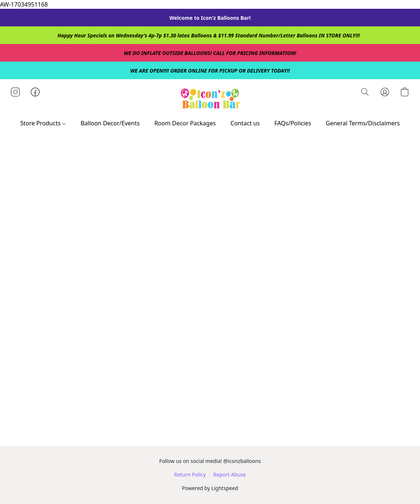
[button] (210, 99)
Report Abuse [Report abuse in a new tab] (229, 474)
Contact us (245, 123)
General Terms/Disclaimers (363, 123)
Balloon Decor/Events (110, 123)
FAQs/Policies (293, 123)
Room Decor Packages (185, 123)
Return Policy (190, 474)
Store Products (43, 123)
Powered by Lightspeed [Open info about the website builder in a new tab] (210, 488)
